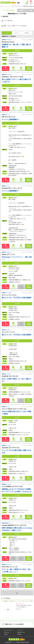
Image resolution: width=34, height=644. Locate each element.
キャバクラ (8, 374)
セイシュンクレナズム (9, 295)
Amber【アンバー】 (9, 254)
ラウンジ (10, 523)
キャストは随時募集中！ (11, 119)
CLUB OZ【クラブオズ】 (10, 376)
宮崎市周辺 (5, 523)
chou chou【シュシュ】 (10, 567)
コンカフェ (8, 330)
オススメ (17, 33)
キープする (6, 69)
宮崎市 (3, 40)
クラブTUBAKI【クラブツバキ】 (13, 486)
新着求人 (27, 33)
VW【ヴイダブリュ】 (9, 117)
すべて (7, 33)
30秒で (29, 68)
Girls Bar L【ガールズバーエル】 (13, 77)
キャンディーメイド (9, 332)
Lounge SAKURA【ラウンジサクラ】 (14, 525)
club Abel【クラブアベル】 (11, 448)
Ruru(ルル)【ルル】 (9, 42)
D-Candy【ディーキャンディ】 (12, 188)
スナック (8, 115)
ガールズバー (9, 40)
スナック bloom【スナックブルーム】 (15, 409)
